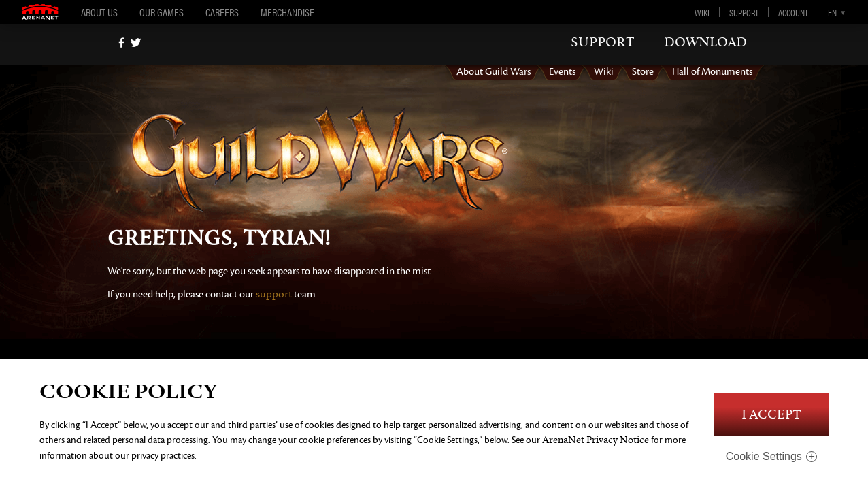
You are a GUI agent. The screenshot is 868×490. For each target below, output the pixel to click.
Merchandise (287, 12)
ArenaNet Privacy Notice (596, 440)
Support (744, 12)
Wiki (702, 12)
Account (793, 12)
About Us (99, 12)
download (705, 42)
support (603, 42)
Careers (222, 12)
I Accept (771, 415)
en (832, 12)
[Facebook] (121, 43)
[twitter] (136, 43)
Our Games (162, 12)
